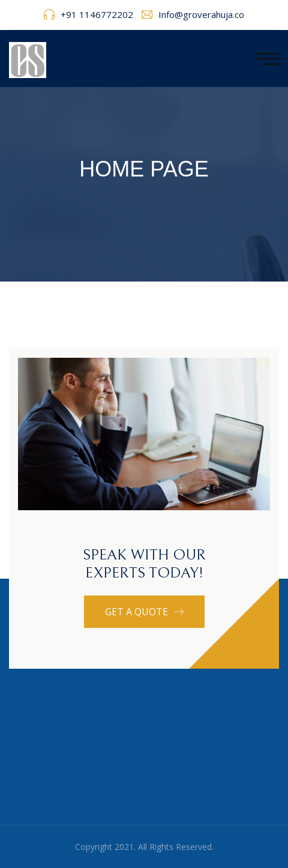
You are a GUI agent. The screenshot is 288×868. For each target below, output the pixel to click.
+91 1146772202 (97, 14)
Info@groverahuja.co (201, 14)
